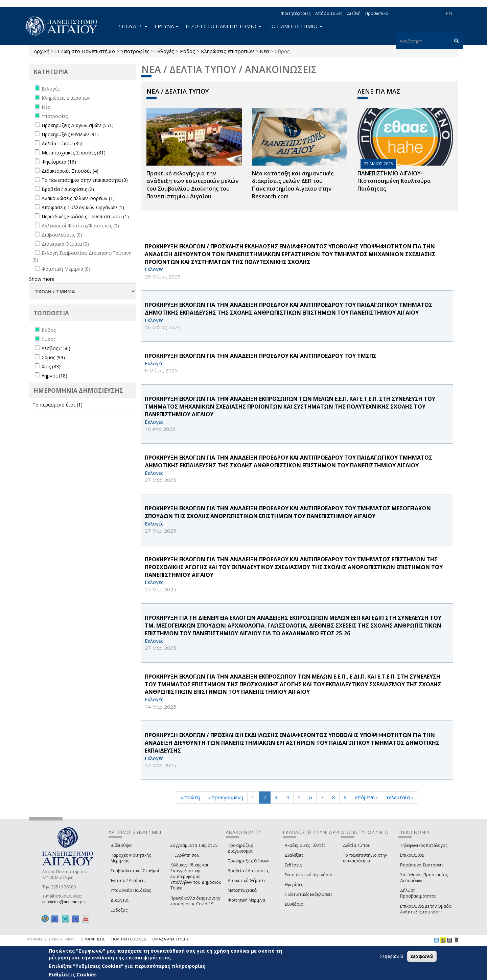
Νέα (264, 51)
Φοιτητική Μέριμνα (246, 900)
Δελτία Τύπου (357, 845)
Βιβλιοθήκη (122, 845)
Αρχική (42, 51)
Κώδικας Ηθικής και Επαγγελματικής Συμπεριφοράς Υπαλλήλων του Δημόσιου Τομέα (196, 877)
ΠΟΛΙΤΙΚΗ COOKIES (129, 939)
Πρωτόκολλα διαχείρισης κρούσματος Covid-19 (195, 901)
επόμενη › (366, 797)
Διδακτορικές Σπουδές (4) (70, 171)
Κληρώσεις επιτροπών (227, 51)
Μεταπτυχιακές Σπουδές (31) (74, 153)
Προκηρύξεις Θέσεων (248, 861)
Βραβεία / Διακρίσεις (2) (68, 189)
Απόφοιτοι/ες (329, 13)
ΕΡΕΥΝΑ (167, 26)
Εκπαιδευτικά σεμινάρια (309, 875)
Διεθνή (354, 13)
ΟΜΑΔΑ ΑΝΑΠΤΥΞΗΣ (170, 939)
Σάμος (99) (53, 357)
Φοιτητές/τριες (296, 13)
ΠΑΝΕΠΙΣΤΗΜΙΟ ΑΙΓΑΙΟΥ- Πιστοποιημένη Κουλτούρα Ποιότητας (394, 181)
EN (449, 13)
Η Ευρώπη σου (185, 855)
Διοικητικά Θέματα (246, 880)
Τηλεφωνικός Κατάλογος (424, 845)
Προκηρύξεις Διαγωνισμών (240, 848)
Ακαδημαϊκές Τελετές (305, 845)
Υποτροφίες (135, 51)
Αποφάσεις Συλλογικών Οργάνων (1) (83, 207)
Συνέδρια (294, 904)
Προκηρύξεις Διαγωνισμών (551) (78, 125)
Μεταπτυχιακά (242, 890)
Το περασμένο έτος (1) (57, 405)
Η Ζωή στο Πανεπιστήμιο (85, 51)
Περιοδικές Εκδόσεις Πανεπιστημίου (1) (85, 216)
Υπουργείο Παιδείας (131, 890)
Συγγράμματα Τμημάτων (194, 845)
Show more (42, 279)
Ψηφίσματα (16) (59, 162)
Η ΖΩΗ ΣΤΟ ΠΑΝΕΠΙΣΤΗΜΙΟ (223, 26)
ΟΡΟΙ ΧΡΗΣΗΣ (93, 939)
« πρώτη (190, 797)
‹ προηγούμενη (226, 797)
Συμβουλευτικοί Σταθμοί (135, 871)
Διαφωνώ (422, 956)
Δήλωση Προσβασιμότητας (418, 893)
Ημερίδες (294, 885)
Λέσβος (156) (56, 348)
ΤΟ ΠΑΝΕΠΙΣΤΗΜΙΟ (295, 26)
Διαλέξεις (294, 855)
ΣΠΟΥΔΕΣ (133, 26)
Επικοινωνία (412, 855)
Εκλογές (165, 51)
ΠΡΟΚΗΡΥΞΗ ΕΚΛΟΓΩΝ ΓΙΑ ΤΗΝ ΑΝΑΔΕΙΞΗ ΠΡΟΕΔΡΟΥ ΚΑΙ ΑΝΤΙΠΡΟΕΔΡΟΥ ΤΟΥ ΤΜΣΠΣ (261, 356)
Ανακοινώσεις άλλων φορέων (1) (78, 198)
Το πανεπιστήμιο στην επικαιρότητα (365, 858)
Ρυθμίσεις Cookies (73, 974)
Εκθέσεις (293, 865)
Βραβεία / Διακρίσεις (248, 871)
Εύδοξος (119, 910)
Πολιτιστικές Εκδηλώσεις (309, 894)
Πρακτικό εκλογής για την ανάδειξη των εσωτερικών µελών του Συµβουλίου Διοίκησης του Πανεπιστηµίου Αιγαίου (193, 185)
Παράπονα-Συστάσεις (422, 865)
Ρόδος (188, 51)
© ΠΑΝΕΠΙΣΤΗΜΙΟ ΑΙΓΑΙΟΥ (51, 939)
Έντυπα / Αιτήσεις (128, 880)
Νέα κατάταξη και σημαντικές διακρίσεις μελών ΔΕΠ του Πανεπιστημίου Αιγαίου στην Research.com (293, 185)
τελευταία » (400, 797)
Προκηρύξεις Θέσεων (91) (70, 134)
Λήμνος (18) (54, 376)
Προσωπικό (377, 13)
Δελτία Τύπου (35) (62, 143)
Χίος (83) (51, 366)
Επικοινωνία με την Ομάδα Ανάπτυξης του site (426, 909)
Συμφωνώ (391, 956)
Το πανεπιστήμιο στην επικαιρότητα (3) (85, 180)
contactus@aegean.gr (64, 902)
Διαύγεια (120, 900)
